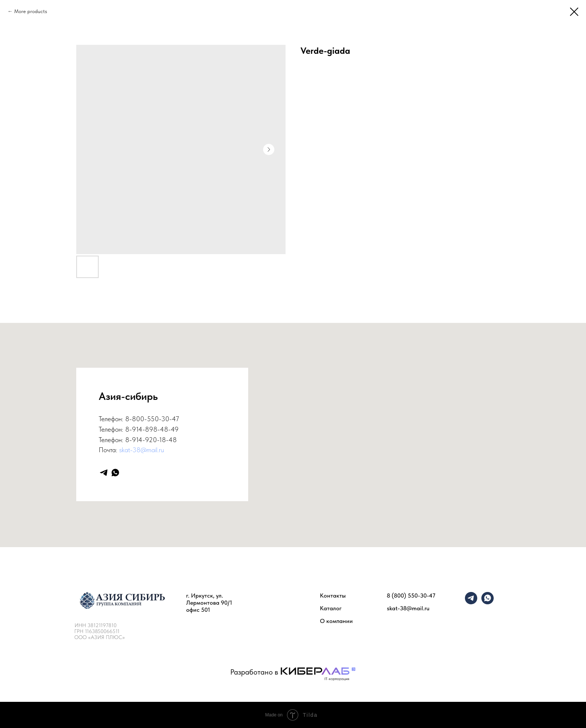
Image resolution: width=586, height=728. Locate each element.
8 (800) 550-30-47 (411, 596)
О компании (336, 621)
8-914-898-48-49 (152, 429)
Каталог (331, 608)
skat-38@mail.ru (142, 450)
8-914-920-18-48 (151, 440)
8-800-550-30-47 (152, 419)
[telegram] (104, 473)
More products (31, 11)
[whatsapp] (115, 473)
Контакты (333, 596)
